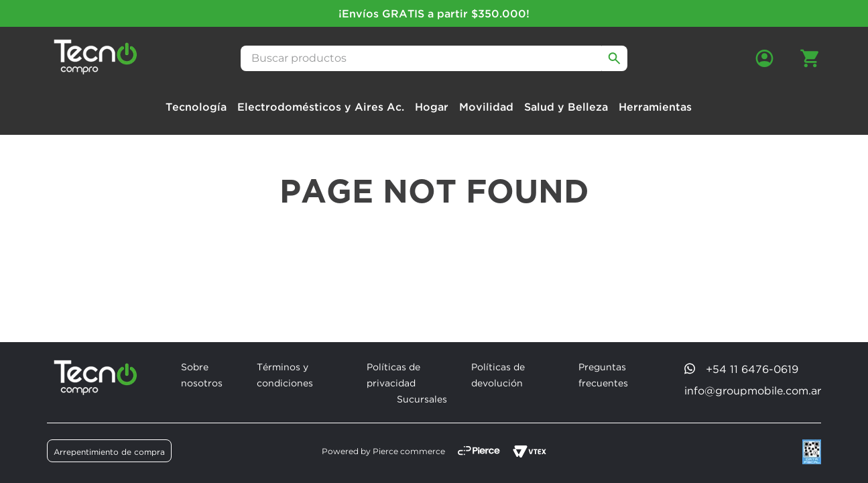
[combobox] (434, 58)
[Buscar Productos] (615, 58)
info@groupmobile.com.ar (753, 390)
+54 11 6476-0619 (752, 369)
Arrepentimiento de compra (109, 452)
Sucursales (422, 399)
